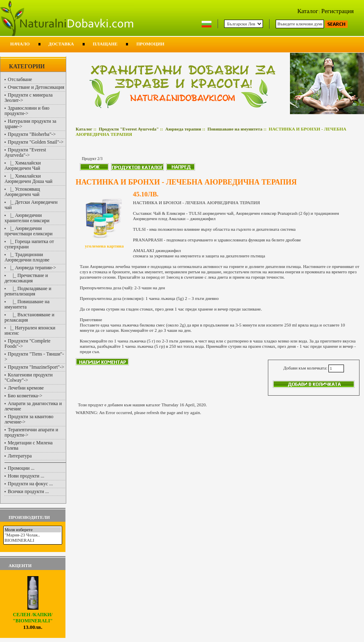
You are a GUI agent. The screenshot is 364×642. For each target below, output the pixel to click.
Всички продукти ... (28, 491)
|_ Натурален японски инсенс (30, 330)
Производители (29, 517)
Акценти (20, 565)
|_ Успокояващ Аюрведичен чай (22, 192)
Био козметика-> (25, 396)
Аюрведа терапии (183, 129)
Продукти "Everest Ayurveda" (129, 129)
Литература (20, 456)
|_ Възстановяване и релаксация (29, 317)
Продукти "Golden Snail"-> (36, 142)
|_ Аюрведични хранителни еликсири (27, 218)
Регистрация (338, 11)
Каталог (308, 11)
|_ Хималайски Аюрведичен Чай (23, 166)
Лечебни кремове (26, 388)
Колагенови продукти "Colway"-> (29, 377)
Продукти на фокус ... (30, 484)
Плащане (105, 44)
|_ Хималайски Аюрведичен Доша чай (28, 179)
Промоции (150, 44)
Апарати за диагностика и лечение (33, 406)
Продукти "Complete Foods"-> (27, 344)
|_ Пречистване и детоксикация (26, 278)
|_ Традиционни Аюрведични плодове (27, 257)
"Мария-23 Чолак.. (33, 535)
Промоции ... (21, 468)
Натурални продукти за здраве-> (30, 124)
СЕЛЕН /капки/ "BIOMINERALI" (33, 615)
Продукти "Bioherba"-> (32, 134)
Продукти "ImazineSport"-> (36, 367)
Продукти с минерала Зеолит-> (29, 98)
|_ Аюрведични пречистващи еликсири (28, 231)
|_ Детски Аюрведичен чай (31, 205)
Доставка (61, 44)
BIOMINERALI (33, 540)
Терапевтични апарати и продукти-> (31, 432)
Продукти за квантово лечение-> (29, 419)
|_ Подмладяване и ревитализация (28, 291)
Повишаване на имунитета (235, 129)
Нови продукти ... (26, 476)
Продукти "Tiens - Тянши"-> (34, 357)
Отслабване (20, 79)
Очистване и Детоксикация (36, 87)
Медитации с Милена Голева (29, 445)
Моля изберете (33, 530)
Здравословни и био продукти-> (27, 111)
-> (25, 152)
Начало (20, 44)
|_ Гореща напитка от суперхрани (29, 244)
